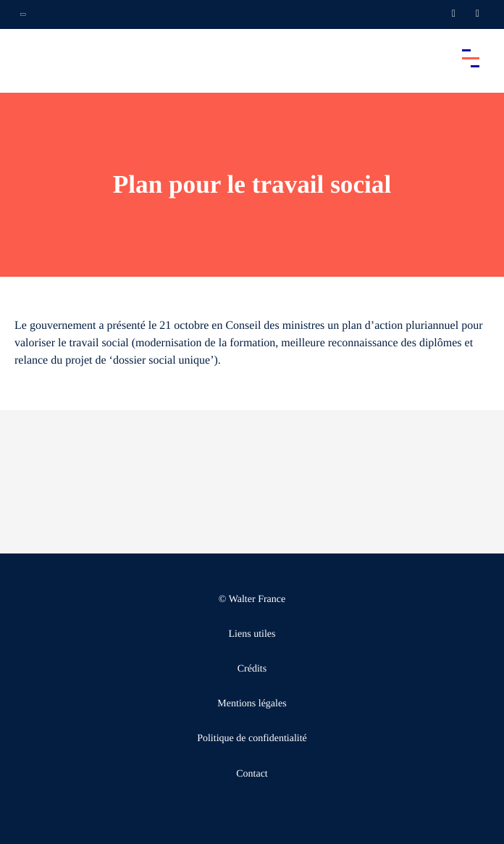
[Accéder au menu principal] (471, 58)
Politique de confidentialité (252, 739)
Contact (252, 774)
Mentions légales (252, 704)
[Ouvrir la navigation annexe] (23, 14)
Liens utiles (252, 634)
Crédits (252, 669)
